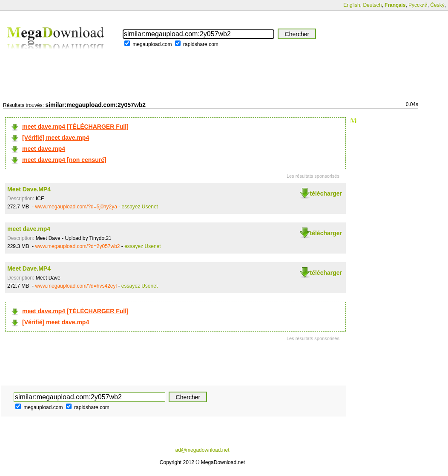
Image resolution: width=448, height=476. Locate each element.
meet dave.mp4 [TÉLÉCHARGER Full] (75, 127)
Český (437, 5)
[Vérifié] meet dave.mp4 (56, 138)
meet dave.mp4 (44, 149)
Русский (418, 5)
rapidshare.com (201, 44)
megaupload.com (152, 44)
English (352, 5)
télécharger (326, 193)
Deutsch (372, 5)
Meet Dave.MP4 (29, 189)
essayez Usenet (140, 207)
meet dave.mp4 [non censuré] (64, 160)
